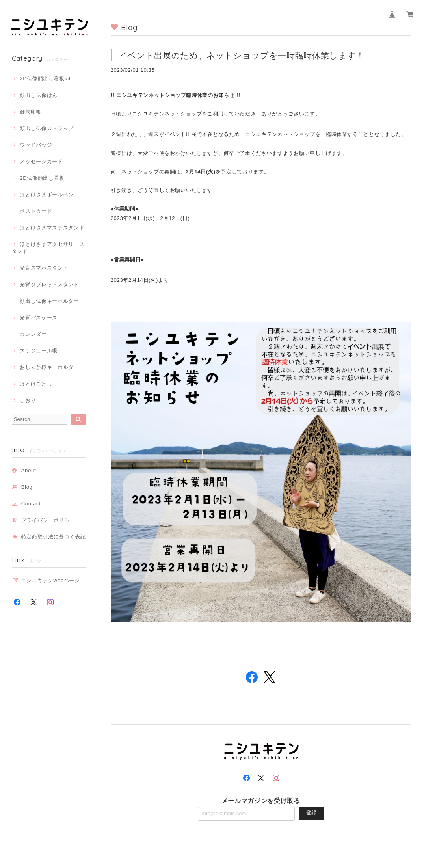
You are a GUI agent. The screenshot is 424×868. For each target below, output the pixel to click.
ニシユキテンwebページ (51, 580)
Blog (27, 487)
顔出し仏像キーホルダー (49, 301)
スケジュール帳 (39, 351)
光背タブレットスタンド (49, 284)
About (29, 470)
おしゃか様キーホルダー (49, 367)
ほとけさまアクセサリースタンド (48, 248)
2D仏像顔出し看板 (42, 178)
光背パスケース (39, 318)
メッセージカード (41, 161)
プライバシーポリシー (48, 520)
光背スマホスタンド (44, 268)
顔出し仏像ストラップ (47, 128)
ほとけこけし (36, 384)
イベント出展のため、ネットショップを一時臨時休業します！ (242, 55)
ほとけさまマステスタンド (52, 228)
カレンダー (33, 334)
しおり (28, 400)
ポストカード (36, 211)
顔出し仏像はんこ (41, 95)
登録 (311, 813)
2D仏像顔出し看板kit (45, 79)
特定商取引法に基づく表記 (54, 537)
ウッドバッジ (36, 145)
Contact (31, 504)
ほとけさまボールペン (47, 195)
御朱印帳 (31, 112)
